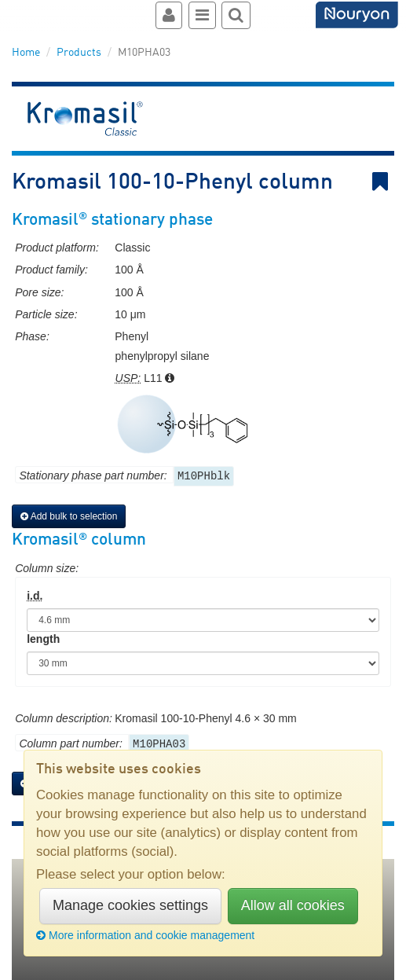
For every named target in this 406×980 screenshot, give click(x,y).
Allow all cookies (293, 905)
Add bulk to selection (69, 516)
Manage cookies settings (130, 905)
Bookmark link (383, 182)
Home (26, 53)
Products (79, 53)
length (43, 639)
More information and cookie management (145, 935)
